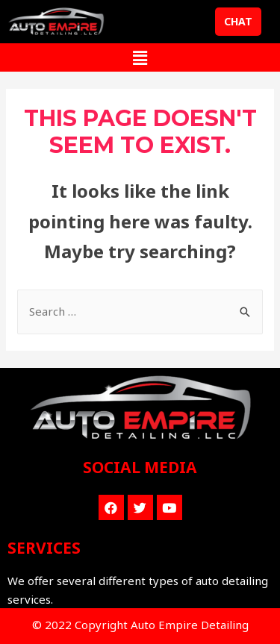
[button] (238, 22)
